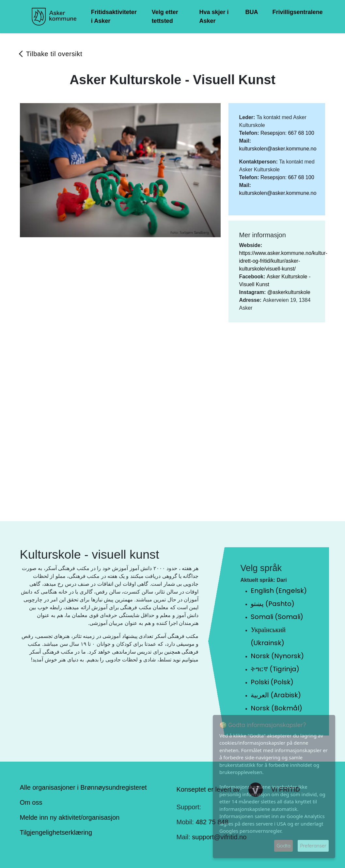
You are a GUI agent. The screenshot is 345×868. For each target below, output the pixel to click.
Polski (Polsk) (272, 682)
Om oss (31, 802)
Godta (283, 846)
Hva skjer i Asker (214, 16)
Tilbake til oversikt (54, 54)
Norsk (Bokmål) (276, 708)
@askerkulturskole (289, 292)
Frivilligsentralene (297, 12)
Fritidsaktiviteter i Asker (114, 16)
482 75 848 (212, 822)
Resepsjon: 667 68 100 (287, 133)
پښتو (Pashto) (273, 604)
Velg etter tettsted (165, 16)
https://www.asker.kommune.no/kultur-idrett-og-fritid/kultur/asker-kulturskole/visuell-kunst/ (283, 261)
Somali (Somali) (277, 617)
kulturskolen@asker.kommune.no (278, 149)
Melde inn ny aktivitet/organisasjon (70, 817)
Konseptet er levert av (208, 789)
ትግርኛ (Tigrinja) (275, 669)
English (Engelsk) (279, 591)
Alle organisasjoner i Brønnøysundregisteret (83, 787)
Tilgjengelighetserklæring (56, 832)
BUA (251, 12)
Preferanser (313, 846)
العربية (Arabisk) (276, 695)
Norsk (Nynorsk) (277, 656)
